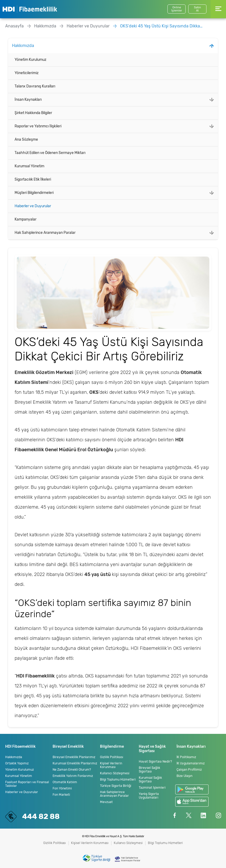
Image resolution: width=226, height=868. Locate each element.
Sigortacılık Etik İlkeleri (33, 179)
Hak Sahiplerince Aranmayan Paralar (45, 233)
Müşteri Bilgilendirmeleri (34, 193)
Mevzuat (106, 802)
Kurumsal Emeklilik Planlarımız (75, 763)
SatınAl (197, 9)
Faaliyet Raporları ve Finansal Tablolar (27, 784)
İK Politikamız (186, 757)
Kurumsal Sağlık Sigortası (150, 780)
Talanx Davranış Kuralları (35, 86)
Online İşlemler (177, 9)
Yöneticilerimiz (27, 73)
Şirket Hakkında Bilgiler (33, 113)
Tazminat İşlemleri (152, 788)
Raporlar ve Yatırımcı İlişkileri (38, 126)
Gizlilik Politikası (112, 757)
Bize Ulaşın (184, 776)
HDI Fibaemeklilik (30, 9)
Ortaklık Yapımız (17, 763)
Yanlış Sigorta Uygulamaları (149, 796)
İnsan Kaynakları (28, 100)
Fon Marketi (61, 795)
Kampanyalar (26, 219)
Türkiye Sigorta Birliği (116, 786)
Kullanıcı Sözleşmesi (115, 773)
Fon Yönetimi (62, 788)
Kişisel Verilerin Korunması (111, 765)
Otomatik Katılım (65, 782)
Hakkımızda (45, 26)
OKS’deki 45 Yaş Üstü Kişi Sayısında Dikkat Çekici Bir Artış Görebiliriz (162, 26)
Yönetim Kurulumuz (30, 60)
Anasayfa (14, 26)
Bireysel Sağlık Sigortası (149, 770)
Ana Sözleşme (26, 139)
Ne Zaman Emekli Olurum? (72, 770)
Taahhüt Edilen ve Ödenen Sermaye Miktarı (50, 153)
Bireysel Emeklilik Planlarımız (74, 757)
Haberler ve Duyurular (88, 26)
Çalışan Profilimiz (189, 770)
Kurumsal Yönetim (29, 166)
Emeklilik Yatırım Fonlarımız (73, 776)
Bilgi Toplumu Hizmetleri (118, 780)
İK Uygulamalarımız (191, 763)
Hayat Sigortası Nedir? (155, 762)
